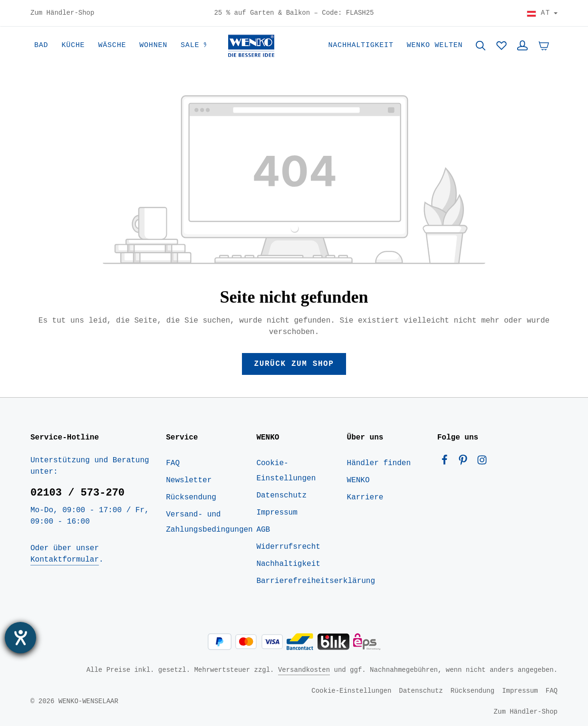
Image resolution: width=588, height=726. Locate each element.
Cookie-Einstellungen (286, 471)
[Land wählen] (542, 13)
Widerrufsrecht (288, 547)
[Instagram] (482, 462)
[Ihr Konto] (522, 46)
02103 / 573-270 (77, 493)
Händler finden (379, 463)
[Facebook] (447, 462)
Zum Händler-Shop (62, 13)
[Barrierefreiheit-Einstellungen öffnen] (20, 638)
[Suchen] (481, 46)
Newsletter (189, 480)
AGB (263, 530)
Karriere (365, 497)
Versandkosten (304, 670)
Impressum (277, 513)
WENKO (358, 480)
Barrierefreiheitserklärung (316, 581)
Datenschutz (281, 496)
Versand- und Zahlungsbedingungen (209, 522)
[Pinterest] (465, 462)
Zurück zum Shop (294, 364)
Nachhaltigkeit (288, 564)
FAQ (173, 463)
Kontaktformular (65, 560)
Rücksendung (191, 497)
